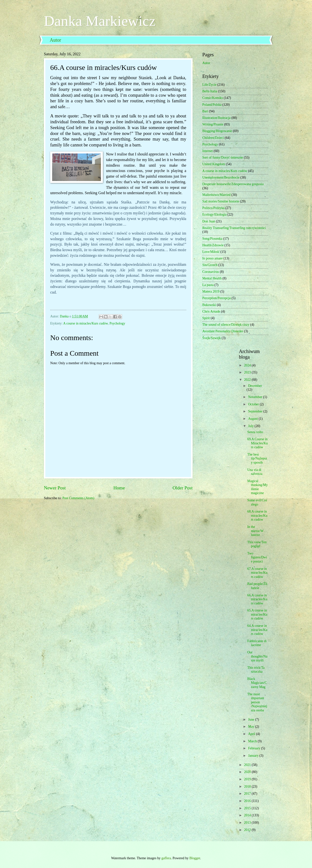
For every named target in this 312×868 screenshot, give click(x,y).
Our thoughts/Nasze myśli (257, 656)
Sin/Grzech (210, 265)
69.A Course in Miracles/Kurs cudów (257, 443)
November (256, 397)
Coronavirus (211, 272)
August (253, 419)
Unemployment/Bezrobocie (221, 177)
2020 (248, 772)
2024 (248, 365)
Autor (55, 40)
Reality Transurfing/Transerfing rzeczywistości (234, 228)
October (254, 404)
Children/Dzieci (213, 138)
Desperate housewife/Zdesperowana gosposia (233, 184)
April (252, 734)
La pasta (208, 285)
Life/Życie (209, 85)
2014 (248, 815)
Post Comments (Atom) (78, 498)
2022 (248, 380)
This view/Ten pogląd (257, 544)
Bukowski (209, 305)
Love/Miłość (211, 252)
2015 (248, 808)
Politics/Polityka (213, 208)
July (251, 426)
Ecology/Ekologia (214, 215)
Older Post (183, 488)
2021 (248, 765)
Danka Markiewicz (100, 21)
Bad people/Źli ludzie (257, 586)
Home (119, 488)
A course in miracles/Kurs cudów (85, 323)
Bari (205, 111)
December (255, 386)
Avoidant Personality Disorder (223, 331)
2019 (248, 779)
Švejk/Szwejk (212, 338)
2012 (248, 830)
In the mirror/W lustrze (255, 531)
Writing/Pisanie (213, 124)
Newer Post (55, 488)
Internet (208, 151)
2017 (248, 794)
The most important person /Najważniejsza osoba (257, 702)
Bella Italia (210, 91)
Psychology (117, 323)
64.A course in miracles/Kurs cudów (257, 630)
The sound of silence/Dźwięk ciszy (226, 325)
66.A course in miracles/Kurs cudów (257, 599)
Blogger (195, 858)
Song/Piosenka (212, 239)
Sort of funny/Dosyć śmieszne (223, 157)
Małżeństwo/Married (216, 195)
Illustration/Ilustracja (216, 118)
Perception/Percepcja (216, 298)
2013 (248, 823)
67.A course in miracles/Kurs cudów (257, 573)
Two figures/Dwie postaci (257, 557)
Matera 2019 (211, 291)
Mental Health (212, 278)
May (252, 727)
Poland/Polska (212, 105)
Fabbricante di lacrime (257, 643)
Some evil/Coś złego (257, 502)
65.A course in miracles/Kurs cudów (257, 614)
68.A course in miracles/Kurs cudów (257, 515)
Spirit (206, 318)
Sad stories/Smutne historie (221, 201)
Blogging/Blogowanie (217, 131)
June (252, 720)
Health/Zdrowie (213, 245)
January (254, 756)
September (256, 411)
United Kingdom (214, 164)
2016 (248, 801)
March (253, 741)
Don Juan (209, 221)
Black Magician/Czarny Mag (257, 683)
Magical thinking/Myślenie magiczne (257, 487)
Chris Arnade (211, 311)
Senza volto (255, 432)
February (255, 748)
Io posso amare (213, 258)
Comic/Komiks (213, 98)
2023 (248, 372)
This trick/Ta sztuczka (256, 670)
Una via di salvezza (255, 472)
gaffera (166, 858)
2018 (248, 787)
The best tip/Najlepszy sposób (257, 458)
